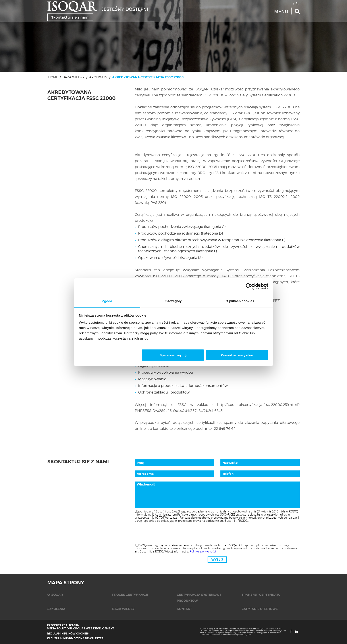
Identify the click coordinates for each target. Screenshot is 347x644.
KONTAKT (184, 609)
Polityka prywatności (203, 551)
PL (297, 3)
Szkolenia (56, 609)
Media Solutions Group (65, 629)
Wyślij (217, 560)
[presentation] (217, 533)
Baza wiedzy (74, 77)
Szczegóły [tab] (173, 301)
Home (53, 77)
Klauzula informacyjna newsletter (75, 638)
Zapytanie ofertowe (260, 609)
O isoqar (55, 595)
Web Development (100, 629)
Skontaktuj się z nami (70, 17)
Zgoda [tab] (107, 301)
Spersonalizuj (173, 355)
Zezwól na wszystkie (237, 355)
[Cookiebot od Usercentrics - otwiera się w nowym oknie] (249, 287)
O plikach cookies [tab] (240, 301)
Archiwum (98, 77)
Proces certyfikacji (130, 595)
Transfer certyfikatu (261, 595)
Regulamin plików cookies (68, 634)
